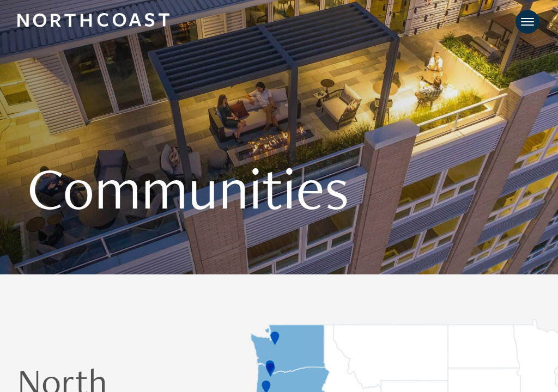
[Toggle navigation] (527, 22)
